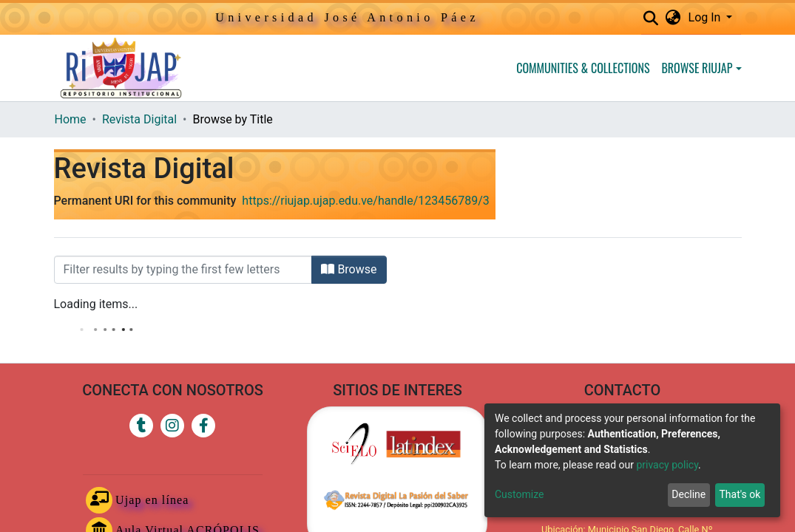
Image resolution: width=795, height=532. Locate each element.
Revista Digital (139, 119)
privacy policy (667, 465)
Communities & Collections (583, 68)
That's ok (740, 494)
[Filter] (183, 270)
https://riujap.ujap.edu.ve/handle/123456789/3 (365, 201)
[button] (673, 18)
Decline (689, 494)
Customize (519, 494)
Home (71, 119)
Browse (349, 269)
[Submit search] (651, 18)
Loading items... (96, 304)
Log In (706, 17)
